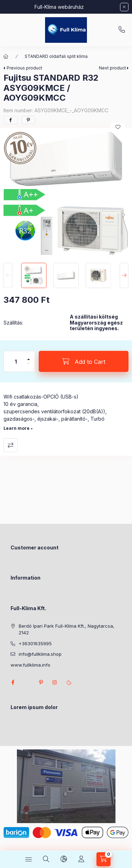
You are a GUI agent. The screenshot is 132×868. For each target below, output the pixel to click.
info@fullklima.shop (40, 654)
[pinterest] (28, 120)
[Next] (124, 275)
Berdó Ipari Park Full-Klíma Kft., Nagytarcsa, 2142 (67, 629)
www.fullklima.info (30, 665)
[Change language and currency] (64, 859)
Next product (112, 68)
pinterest (41, 682)
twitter (27, 682)
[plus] (29, 356)
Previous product (24, 68)
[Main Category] (6, 56)
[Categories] (29, 859)
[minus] (29, 366)
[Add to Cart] (84, 361)
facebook (13, 682)
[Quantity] (16, 361)
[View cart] (103, 859)
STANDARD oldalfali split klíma (56, 56)
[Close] (124, 7)
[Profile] (81, 859)
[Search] (46, 859)
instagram (55, 682)
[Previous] (8, 275)
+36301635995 (122, 30)
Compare (11, 445)
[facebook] (11, 120)
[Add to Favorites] (118, 127)
